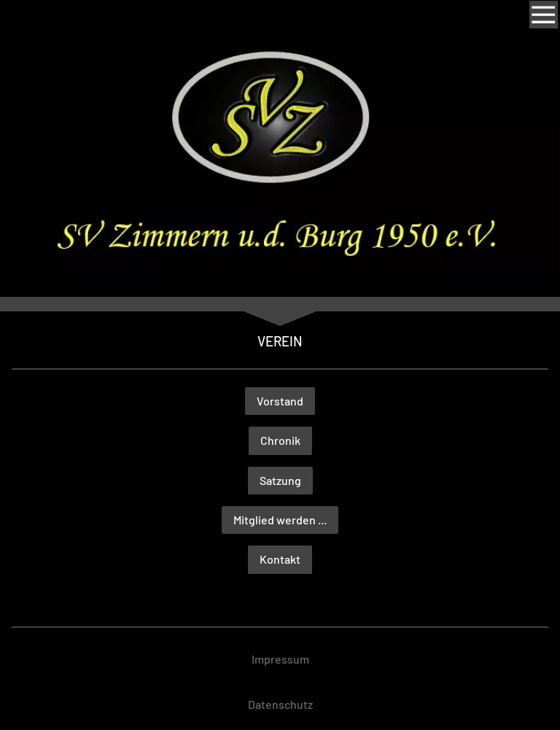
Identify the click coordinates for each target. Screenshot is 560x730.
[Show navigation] (543, 15)
